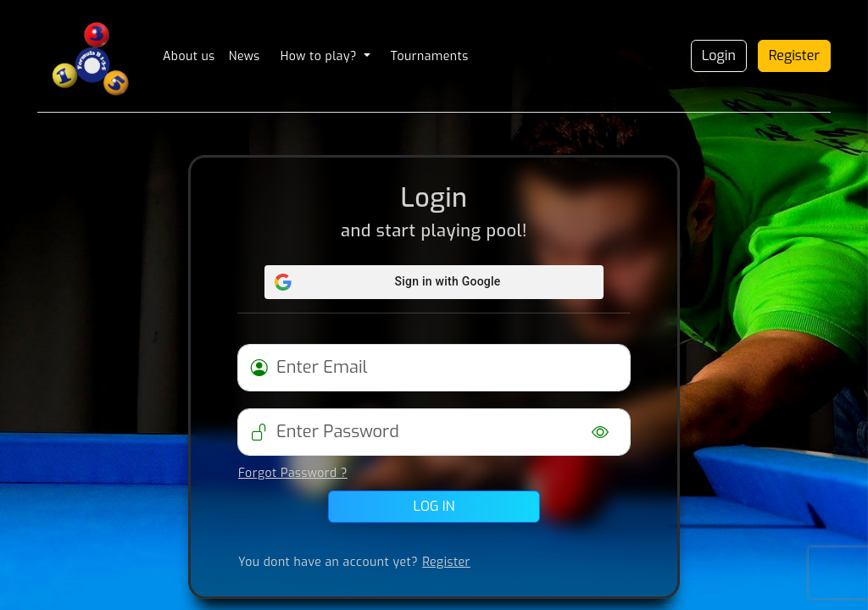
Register (794, 55)
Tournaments (430, 56)
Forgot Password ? (293, 473)
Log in (434, 506)
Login (719, 55)
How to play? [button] (320, 56)
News (245, 56)
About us (189, 56)
